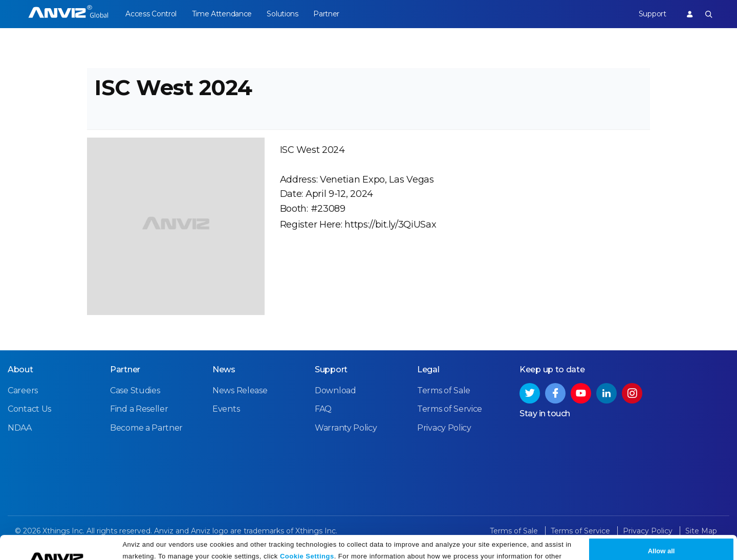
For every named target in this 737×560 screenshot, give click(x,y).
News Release (240, 394)
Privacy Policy (207, 548)
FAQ (323, 412)
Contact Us (29, 412)
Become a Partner (146, 430)
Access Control (151, 14)
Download (335, 394)
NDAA (20, 430)
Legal (428, 373)
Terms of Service (450, 412)
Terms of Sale (444, 394)
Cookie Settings (307, 536)
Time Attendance (223, 14)
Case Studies (135, 394)
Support (652, 14)
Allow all (662, 531)
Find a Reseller (139, 412)
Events (226, 412)
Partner (328, 14)
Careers (23, 394)
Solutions (284, 14)
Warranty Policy (346, 430)
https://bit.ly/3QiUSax (390, 227)
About (20, 373)
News (224, 373)
